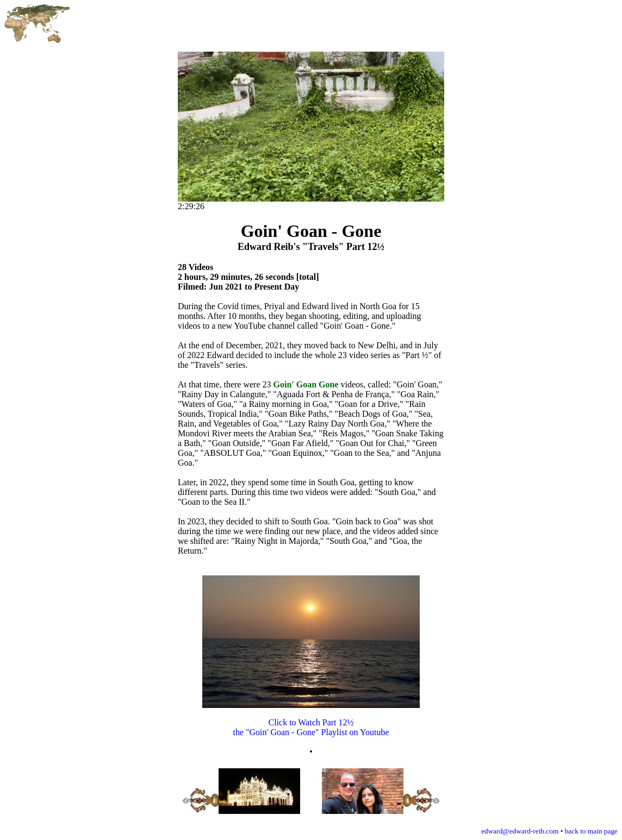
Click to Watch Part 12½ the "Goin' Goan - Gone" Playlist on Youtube (311, 719)
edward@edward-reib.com (520, 831)
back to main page (591, 831)
